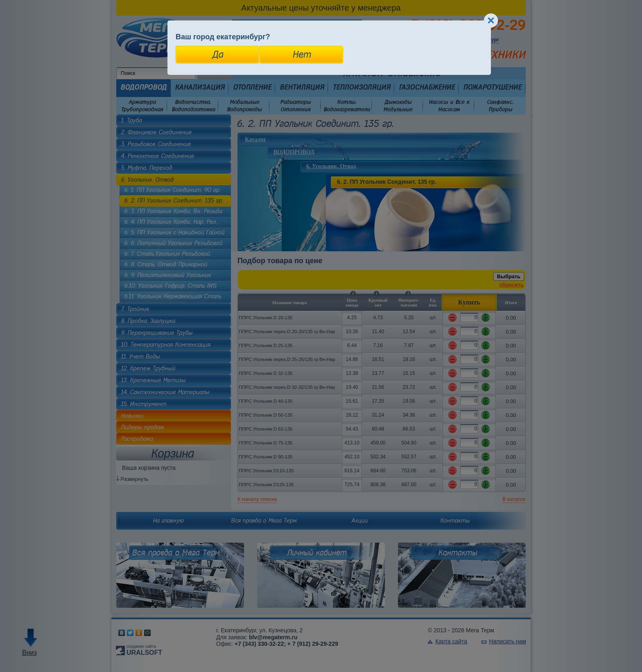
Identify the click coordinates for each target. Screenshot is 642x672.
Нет (302, 54)
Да (218, 54)
